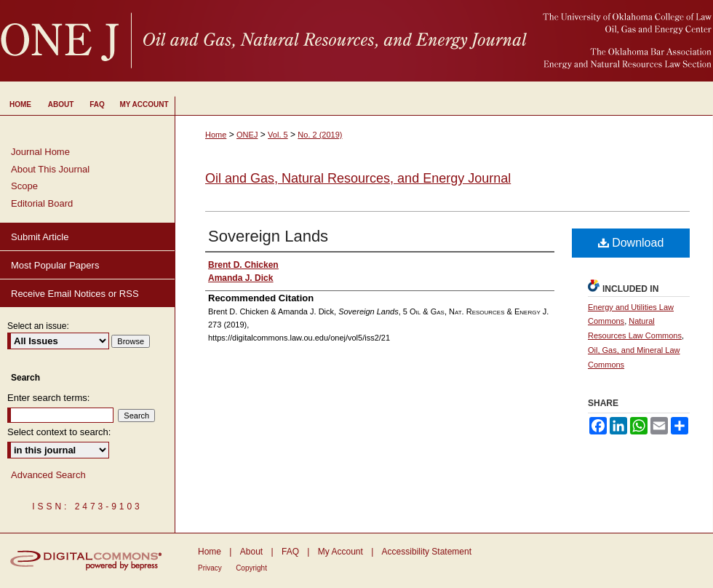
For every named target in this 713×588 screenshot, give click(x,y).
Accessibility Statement (427, 552)
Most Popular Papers (55, 265)
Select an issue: (38, 326)
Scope (24, 186)
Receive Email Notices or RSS (75, 294)
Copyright (251, 568)
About (251, 552)
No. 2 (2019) (320, 135)
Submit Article (40, 237)
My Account (340, 552)
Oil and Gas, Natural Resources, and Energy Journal (358, 178)
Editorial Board (42, 203)
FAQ (290, 552)
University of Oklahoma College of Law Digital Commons (356, 41)
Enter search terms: (48, 398)
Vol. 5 (278, 135)
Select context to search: (59, 432)
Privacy (210, 568)
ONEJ (247, 135)
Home (216, 135)
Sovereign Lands (268, 236)
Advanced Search (48, 475)
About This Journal (50, 169)
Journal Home (40, 152)
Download (631, 243)
